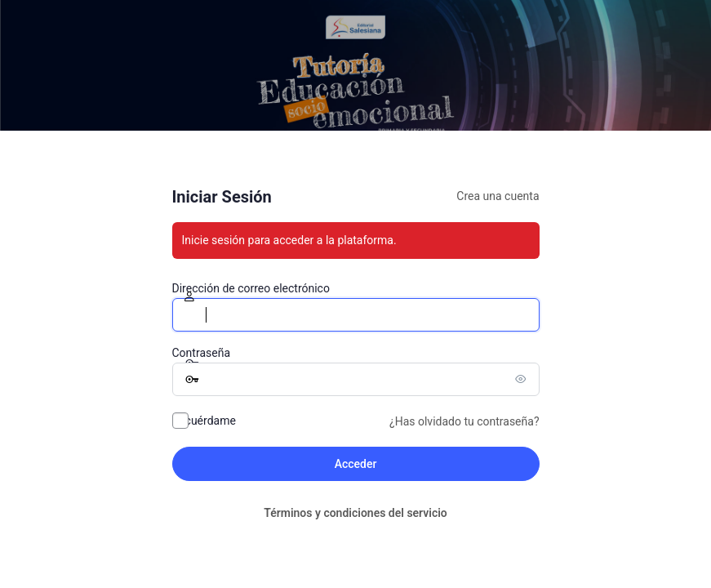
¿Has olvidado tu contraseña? (464, 421)
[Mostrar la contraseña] (523, 379)
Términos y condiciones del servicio (355, 513)
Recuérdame (204, 421)
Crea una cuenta (498, 196)
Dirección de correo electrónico (251, 288)
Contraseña (202, 353)
